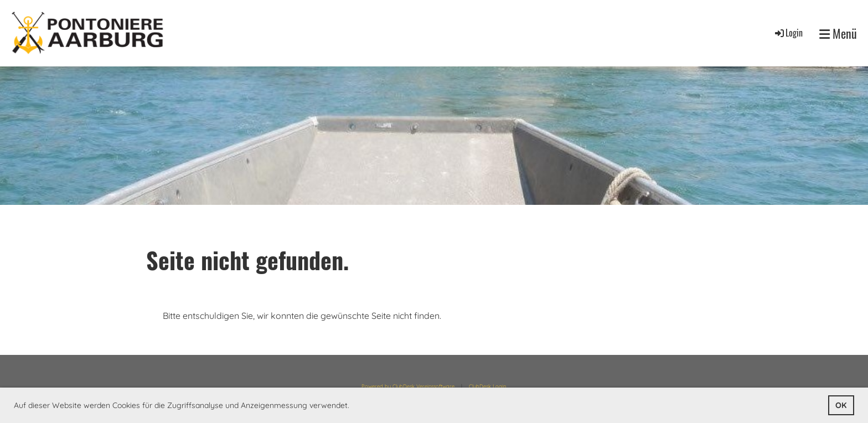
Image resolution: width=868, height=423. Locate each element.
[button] (353, 406)
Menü (838, 33)
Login (788, 33)
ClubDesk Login (487, 386)
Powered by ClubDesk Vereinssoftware (408, 386)
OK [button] (841, 405)
